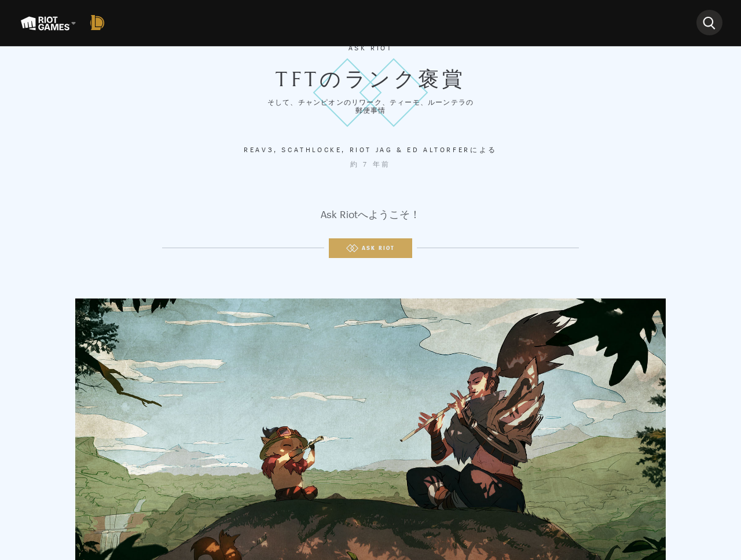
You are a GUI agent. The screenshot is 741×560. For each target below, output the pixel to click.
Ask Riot (371, 48)
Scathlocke (311, 150)
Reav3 (259, 150)
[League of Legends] (100, 23)
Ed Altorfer (439, 150)
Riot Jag (371, 150)
